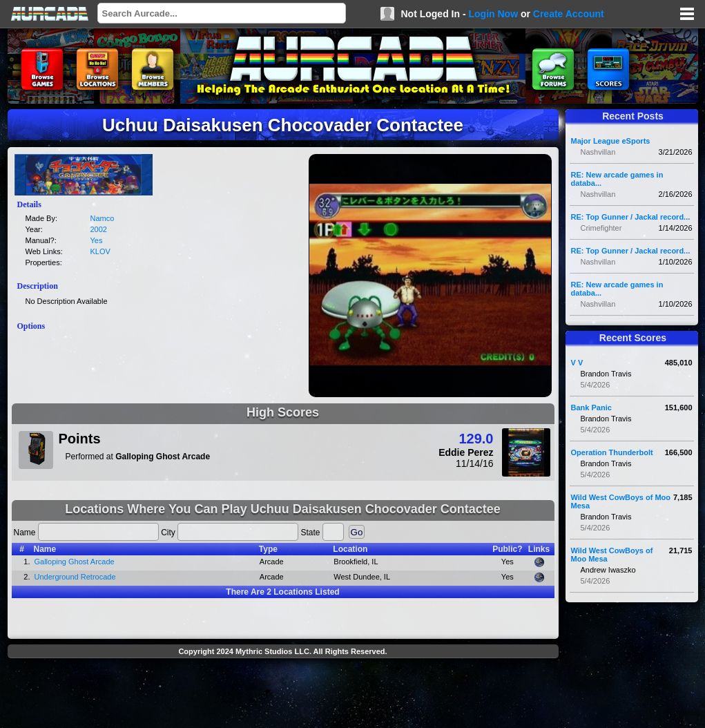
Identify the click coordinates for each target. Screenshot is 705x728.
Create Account (569, 14)
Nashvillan (598, 152)
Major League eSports (611, 141)
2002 (99, 229)
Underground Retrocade (75, 577)
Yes (97, 240)
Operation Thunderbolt (612, 452)
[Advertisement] (283, 695)
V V (577, 363)
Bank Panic (591, 408)
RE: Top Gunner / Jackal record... (631, 217)
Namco (103, 218)
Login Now (493, 14)
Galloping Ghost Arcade (75, 562)
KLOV (100, 251)
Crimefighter (601, 228)
